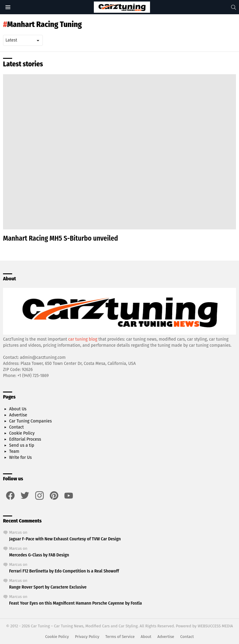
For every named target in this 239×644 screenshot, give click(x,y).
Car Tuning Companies (30, 421)
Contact (16, 427)
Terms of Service (120, 637)
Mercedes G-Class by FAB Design (39, 555)
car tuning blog (83, 339)
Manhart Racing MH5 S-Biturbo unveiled (61, 238)
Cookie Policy (22, 433)
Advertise (18, 415)
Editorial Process (25, 439)
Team (14, 451)
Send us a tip (22, 445)
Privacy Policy (87, 637)
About (146, 637)
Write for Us (20, 457)
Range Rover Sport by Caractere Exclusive (48, 587)
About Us (18, 409)
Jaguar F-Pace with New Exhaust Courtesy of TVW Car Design (65, 539)
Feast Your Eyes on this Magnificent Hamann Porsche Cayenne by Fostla (75, 603)
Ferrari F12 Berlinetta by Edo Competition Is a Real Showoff (64, 571)
